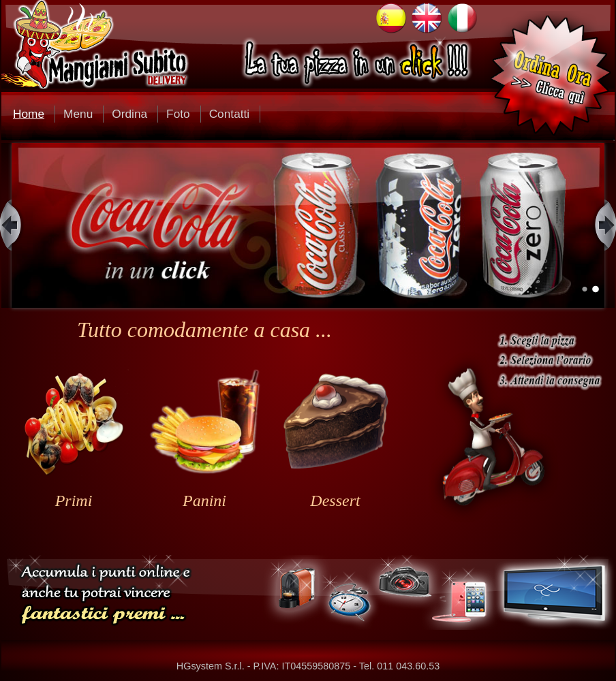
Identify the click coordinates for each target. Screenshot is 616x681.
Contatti (230, 114)
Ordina (129, 114)
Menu (78, 114)
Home (29, 114)
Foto (178, 114)
